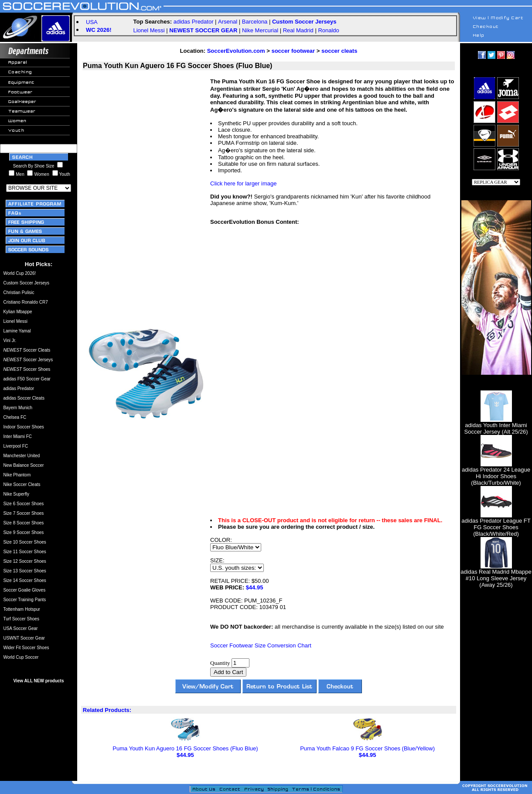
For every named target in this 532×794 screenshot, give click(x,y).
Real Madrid (298, 30)
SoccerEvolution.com (236, 51)
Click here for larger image (243, 183)
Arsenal (228, 22)
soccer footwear (293, 51)
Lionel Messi (149, 30)
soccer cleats (339, 51)
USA (92, 22)
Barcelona (255, 22)
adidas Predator (194, 22)
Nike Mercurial (260, 30)
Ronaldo (328, 30)
